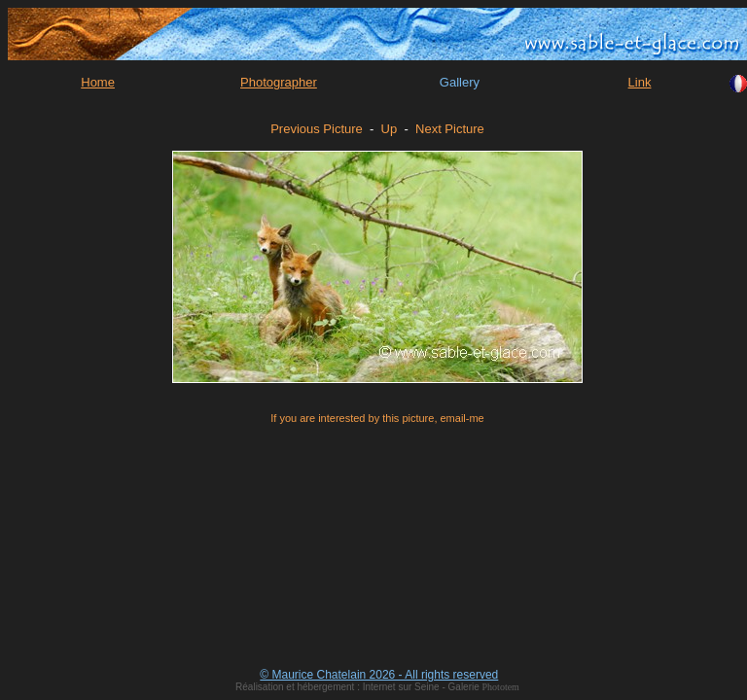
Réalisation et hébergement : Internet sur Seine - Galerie (358, 687)
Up (390, 129)
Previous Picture (317, 129)
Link (640, 82)
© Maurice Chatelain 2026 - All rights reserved (379, 675)
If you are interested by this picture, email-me (377, 418)
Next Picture (450, 129)
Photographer (279, 82)
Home (98, 82)
